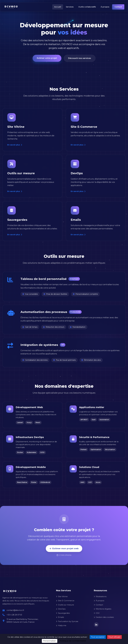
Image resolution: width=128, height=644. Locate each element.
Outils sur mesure (65, 605)
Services (70, 7)
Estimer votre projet (47, 59)
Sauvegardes (63, 613)
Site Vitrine (62, 596)
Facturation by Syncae (67, 621)
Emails (60, 617)
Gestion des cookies (104, 617)
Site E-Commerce (65, 601)
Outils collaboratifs (87, 7)
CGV (97, 613)
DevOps (61, 609)
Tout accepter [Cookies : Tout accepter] (98, 637)
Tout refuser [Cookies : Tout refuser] (114, 637)
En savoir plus (15, 145)
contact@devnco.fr (15, 610)
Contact (118, 7)
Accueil (58, 7)
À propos (105, 7)
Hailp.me (61, 625)
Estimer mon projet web (64, 548)
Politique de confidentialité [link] (73, 641)
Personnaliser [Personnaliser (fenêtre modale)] (50, 641)
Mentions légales (103, 609)
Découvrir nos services (80, 59)
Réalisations (100, 596)
